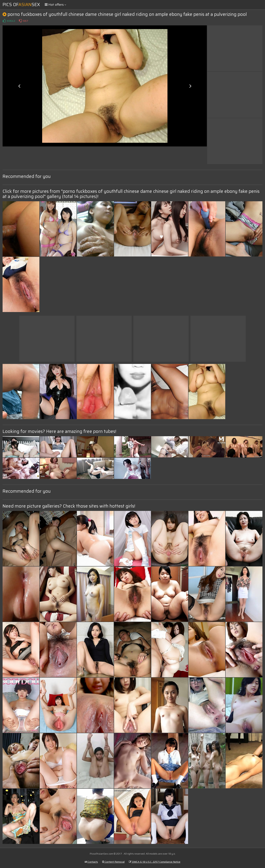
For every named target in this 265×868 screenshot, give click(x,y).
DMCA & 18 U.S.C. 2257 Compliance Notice (155, 862)
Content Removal (113, 862)
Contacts (91, 862)
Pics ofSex (21, 5)
